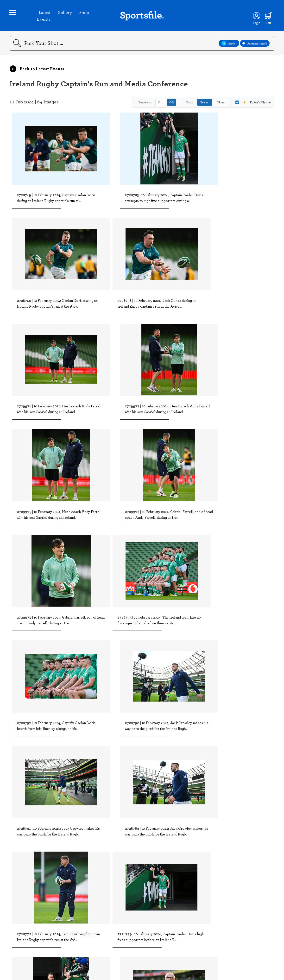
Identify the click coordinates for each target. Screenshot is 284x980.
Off (172, 104)
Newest (205, 104)
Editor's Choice (253, 104)
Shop (85, 13)
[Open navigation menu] (13, 13)
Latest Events (44, 16)
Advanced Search (255, 45)
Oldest (221, 104)
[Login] (255, 16)
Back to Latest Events (37, 70)
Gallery (65, 13)
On (160, 104)
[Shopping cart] (267, 16)
